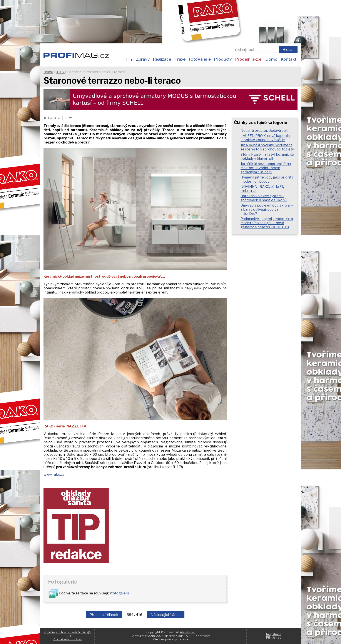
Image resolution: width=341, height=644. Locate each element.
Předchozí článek (104, 615)
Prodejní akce (248, 59)
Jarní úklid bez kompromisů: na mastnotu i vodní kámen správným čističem (266, 168)
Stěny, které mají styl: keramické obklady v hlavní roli (267, 157)
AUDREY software (198, 636)
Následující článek (166, 615)
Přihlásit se (274, 637)
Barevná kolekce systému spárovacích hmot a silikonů (264, 198)
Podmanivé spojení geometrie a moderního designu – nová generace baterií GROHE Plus (267, 223)
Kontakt (289, 59)
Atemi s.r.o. (187, 632)
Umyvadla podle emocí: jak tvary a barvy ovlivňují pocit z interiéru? (267, 209)
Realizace (162, 59)
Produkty (223, 59)
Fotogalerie (200, 59)
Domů (48, 72)
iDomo (271, 59)
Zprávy (143, 59)
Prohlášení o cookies (67, 639)
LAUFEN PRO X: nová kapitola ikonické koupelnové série (265, 138)
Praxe (180, 59)
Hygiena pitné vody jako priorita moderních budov (267, 179)
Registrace (274, 634)
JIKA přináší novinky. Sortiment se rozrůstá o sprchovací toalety (267, 147)
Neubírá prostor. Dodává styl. (264, 131)
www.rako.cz (54, 475)
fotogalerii (120, 593)
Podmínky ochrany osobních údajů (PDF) (67, 634)
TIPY (128, 59)
